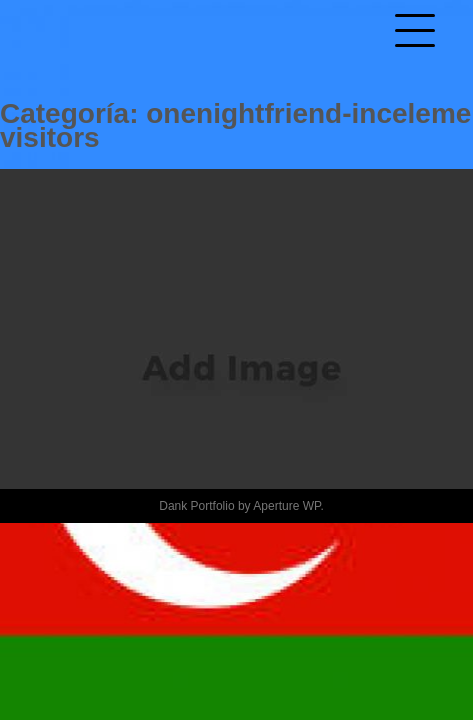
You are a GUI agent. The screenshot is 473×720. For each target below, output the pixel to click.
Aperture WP (286, 506)
